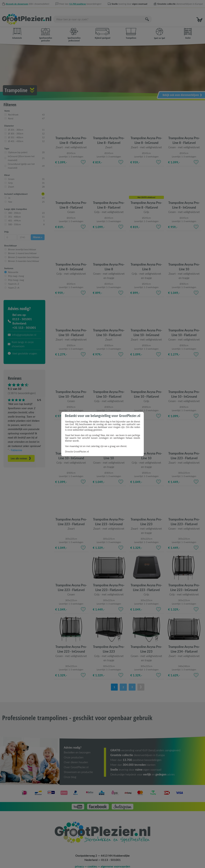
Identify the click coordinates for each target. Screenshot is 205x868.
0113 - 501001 (111, 855)
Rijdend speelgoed (102, 30)
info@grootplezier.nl (22, 331)
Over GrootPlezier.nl (76, 763)
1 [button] (114, 683)
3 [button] (132, 683)
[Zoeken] (147, 15)
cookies (92, 862)
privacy (79, 862)
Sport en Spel (160, 30)
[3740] (24, 233)
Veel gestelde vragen (22, 349)
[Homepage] (27, 15)
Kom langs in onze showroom (21, 340)
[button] (199, 15)
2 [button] (123, 683)
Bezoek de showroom (17, 4)
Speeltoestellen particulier (46, 31)
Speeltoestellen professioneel (74, 31)
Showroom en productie (78, 767)
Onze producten (74, 753)
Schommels (17, 30)
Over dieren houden (76, 758)
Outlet (188, 30)
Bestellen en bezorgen (77, 748)
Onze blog (70, 772)
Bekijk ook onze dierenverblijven (182, 91)
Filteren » (38, 233)
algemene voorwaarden (115, 862)
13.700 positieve (78, 4)
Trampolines (131, 30)
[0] (11, 233)
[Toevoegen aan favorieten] (83, 158)
